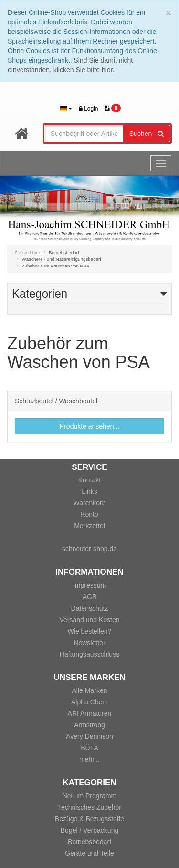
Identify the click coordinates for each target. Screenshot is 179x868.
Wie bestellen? (90, 631)
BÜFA (89, 748)
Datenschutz (90, 608)
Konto (89, 514)
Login (89, 109)
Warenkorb (90, 503)
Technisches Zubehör (89, 807)
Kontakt (89, 480)
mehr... (89, 759)
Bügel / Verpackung (89, 830)
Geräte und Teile (89, 853)
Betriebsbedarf (89, 842)
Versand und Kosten (89, 620)
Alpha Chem (89, 702)
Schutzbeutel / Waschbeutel (56, 401)
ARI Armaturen (90, 713)
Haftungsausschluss (89, 654)
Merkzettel (89, 526)
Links (89, 491)
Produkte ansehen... (89, 426)
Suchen (147, 134)
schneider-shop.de (89, 549)
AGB (90, 597)
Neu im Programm (90, 796)
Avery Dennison (89, 736)
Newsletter (89, 643)
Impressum (89, 585)
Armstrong (89, 725)
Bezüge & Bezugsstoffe (89, 819)
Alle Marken (90, 690)
